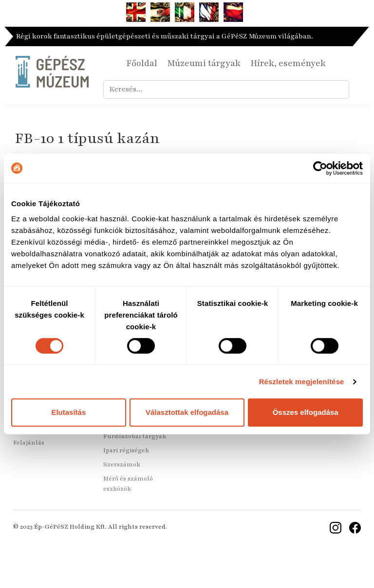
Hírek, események (288, 63)
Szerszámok (122, 464)
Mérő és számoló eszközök (128, 484)
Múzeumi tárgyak (204, 63)
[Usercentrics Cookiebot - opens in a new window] (320, 168)
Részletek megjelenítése (302, 382)
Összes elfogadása (306, 412)
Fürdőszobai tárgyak (135, 436)
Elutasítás (68, 412)
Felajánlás (29, 443)
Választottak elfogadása (187, 412)
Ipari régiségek (126, 450)
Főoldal (142, 63)
